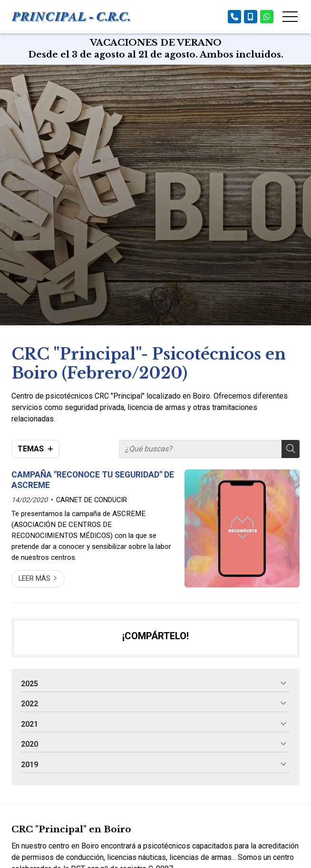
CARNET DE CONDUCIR (92, 500)
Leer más (34, 579)
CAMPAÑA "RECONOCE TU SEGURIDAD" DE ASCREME (93, 480)
